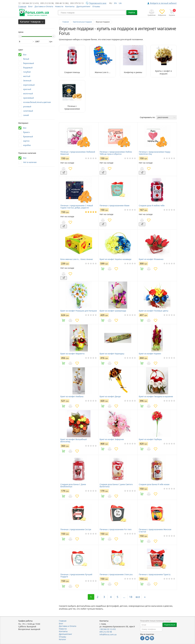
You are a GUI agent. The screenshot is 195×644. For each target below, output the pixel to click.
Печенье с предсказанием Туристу (155, 574)
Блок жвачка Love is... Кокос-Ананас (77, 259)
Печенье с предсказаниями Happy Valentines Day (155, 153)
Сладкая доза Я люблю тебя (152, 206)
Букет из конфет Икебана (72, 397)
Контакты (70, 6)
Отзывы (96, 6)
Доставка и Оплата (44, 6)
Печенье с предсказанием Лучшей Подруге (76, 576)
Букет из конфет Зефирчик (112, 439)
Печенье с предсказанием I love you (116, 574)
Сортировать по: (148, 117)
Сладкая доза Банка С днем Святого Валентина (116, 486)
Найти (132, 12)
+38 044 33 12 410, (30, 3)
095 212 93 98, (47, 3)
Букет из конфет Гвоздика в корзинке (156, 397)
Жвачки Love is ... (103, 72)
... (124, 597)
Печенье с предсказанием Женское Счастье (155, 531)
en (116, 3)
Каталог (62, 639)
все (138, 597)
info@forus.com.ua (108, 634)
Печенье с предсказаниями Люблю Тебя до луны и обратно (116, 153)
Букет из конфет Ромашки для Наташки (79, 311)
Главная (63, 621)
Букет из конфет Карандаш (112, 354)
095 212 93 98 (106, 632)
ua (120, 3)
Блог (30, 6)
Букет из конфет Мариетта (72, 354)
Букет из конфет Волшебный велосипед (74, 440)
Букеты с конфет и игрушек (163, 72)
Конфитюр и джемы (133, 72)
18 (131, 597)
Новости (59, 6)
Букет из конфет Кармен (150, 354)
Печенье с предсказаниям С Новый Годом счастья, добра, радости (77, 207)
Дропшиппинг (83, 6)
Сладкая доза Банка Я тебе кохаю (154, 484)
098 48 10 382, (62, 3)
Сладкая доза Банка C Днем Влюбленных (73, 486)
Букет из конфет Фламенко (151, 259)
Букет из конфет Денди (110, 397)
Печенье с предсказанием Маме (115, 206)
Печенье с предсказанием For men (116, 529)
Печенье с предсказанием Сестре (76, 529)
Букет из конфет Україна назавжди (116, 259)
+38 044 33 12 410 (108, 629)
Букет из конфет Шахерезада (113, 311)
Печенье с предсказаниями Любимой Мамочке (78, 153)
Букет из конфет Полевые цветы (153, 311)
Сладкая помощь (72, 72)
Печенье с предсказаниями (72, 107)
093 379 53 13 (77, 3)
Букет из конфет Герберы (150, 439)
